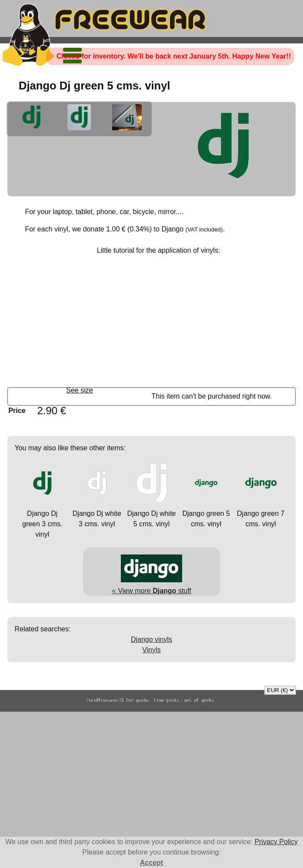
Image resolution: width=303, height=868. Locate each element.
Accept (151, 863)
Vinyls (151, 650)
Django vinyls (151, 639)
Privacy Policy (276, 842)
